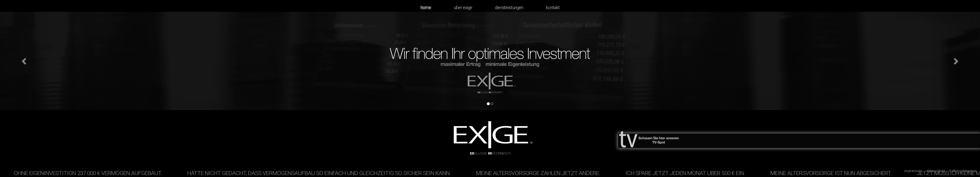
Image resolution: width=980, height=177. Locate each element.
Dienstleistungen (509, 8)
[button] (24, 61)
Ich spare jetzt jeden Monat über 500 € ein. (687, 173)
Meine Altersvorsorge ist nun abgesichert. (833, 173)
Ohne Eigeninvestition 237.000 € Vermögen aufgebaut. (90, 173)
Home (426, 8)
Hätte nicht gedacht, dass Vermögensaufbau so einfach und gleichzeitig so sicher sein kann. (321, 173)
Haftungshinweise (963, 171)
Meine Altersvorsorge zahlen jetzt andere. (540, 173)
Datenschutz (936, 171)
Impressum (913, 171)
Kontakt (553, 8)
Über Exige (463, 8)
